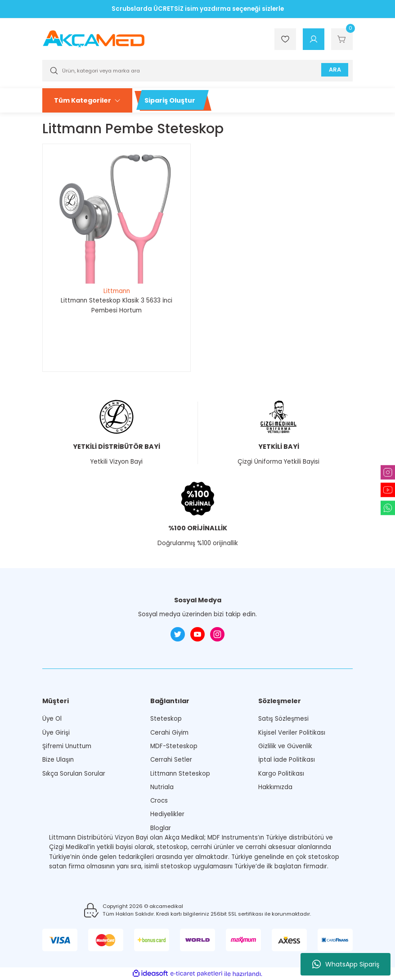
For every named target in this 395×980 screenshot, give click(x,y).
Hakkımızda (275, 787)
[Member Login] (314, 39)
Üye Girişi (56, 733)
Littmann (117, 291)
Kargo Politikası (281, 774)
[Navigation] (87, 100)
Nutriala (162, 787)
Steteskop (166, 719)
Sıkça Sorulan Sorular (74, 774)
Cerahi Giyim (169, 733)
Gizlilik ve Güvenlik (285, 746)
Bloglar (161, 828)
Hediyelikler (167, 814)
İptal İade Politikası (287, 760)
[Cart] (342, 39)
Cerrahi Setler (171, 760)
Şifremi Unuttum (67, 746)
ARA (333, 70)
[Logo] (94, 39)
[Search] (197, 71)
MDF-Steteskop (174, 746)
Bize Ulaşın (58, 760)
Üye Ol (52, 719)
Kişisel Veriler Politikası (292, 733)
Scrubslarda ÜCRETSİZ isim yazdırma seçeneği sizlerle (198, 9)
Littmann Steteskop (180, 774)
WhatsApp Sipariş (346, 964)
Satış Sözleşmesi (283, 719)
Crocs (159, 801)
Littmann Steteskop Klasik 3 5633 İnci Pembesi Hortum (117, 305)
